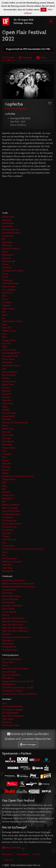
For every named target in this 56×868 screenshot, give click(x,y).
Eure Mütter (7, 593)
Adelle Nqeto (8, 223)
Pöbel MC (7, 464)
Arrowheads (8, 236)
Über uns (8, 860)
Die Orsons (7, 293)
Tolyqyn (6, 536)
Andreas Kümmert (10, 230)
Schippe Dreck (9, 479)
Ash (4, 239)
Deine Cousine (9, 286)
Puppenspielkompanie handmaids (18, 681)
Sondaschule (8, 495)
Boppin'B (6, 258)
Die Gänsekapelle (10, 713)
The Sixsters (8, 530)
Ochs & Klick (8, 435)
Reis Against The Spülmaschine (16, 637)
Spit (4, 502)
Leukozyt (6, 397)
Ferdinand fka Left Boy (12, 321)
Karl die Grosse (9, 381)
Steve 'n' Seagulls (10, 508)
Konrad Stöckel (9, 672)
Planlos (5, 460)
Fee (4, 318)
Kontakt (36, 854)
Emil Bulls (7, 302)
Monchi (5, 615)
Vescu (5, 552)
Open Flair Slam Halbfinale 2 (15, 631)
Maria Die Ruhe (9, 413)
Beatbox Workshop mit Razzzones (18, 583)
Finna (5, 337)
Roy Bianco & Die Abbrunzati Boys (18, 476)
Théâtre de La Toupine (12, 691)
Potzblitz (6, 634)
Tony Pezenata (9, 539)
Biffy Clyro (7, 245)
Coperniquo (7, 280)
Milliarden (7, 419)
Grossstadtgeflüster (11, 353)
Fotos (41, 58)
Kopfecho (6, 391)
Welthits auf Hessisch (12, 562)
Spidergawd (8, 498)
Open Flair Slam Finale (12, 625)
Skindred (6, 492)
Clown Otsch (8, 662)
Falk (4, 312)
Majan (5, 407)
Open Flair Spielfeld (11, 675)
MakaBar (6, 410)
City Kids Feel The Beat (13, 271)
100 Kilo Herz (8, 217)
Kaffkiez (6, 378)
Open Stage (8, 719)
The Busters (8, 517)
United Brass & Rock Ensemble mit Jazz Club (23, 549)
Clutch (5, 277)
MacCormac (8, 403)
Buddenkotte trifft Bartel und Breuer (19, 587)
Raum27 (6, 470)
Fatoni (5, 315)
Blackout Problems (11, 249)
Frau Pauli (6, 343)
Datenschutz (23, 854)
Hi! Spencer (7, 362)
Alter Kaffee (7, 226)
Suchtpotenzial (9, 647)
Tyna (4, 543)
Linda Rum (7, 400)
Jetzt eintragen (28, 744)
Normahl (6, 432)
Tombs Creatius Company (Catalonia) (19, 694)
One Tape (7, 438)
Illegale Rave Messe (11, 366)
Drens (5, 299)
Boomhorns (8, 255)
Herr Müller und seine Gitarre (15, 669)
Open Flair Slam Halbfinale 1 (15, 628)
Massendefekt (8, 416)
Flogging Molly (9, 340)
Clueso (5, 274)
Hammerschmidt (10, 356)
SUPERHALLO (9, 684)
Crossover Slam (9, 590)
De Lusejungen (9, 290)
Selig (4, 486)
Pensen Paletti (9, 448)
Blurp (5, 703)
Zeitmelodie (8, 571)
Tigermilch (7, 533)
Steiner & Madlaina (11, 505)
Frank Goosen (8, 602)
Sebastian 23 (8, 640)
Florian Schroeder (10, 599)
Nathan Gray (8, 429)
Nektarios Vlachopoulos (13, 618)
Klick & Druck (8, 385)
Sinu (4, 489)
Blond (5, 252)
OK (44, 10)
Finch (5, 334)
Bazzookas (7, 242)
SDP (4, 483)
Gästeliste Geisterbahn (12, 606)
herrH (5, 665)
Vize (4, 555)
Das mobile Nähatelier (12, 706)
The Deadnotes (9, 520)
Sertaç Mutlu (8, 644)
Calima (5, 264)
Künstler (8, 58)
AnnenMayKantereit (11, 233)
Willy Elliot (7, 565)
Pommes (6, 467)
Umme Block (8, 546)
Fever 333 (7, 328)
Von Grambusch (9, 558)
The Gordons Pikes (11, 725)
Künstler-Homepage (15, 108)
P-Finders (6, 454)
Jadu (4, 369)
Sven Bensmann (10, 650)
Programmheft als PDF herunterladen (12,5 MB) (28, 49)
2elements (7, 220)
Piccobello (7, 722)
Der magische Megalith (13, 710)
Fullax (5, 347)
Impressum (7, 854)
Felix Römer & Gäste (11, 596)
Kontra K (6, 388)
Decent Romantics (11, 283)
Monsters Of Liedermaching (15, 422)
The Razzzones (9, 527)
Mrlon (5, 426)
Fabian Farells (8, 309)
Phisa (5, 457)
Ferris (4, 324)
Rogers (5, 473)
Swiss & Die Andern (11, 511)
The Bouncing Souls (11, 514)
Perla (4, 451)
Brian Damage (9, 261)
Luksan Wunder (9, 612)
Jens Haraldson (9, 375)
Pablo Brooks (8, 441)
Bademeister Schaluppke (13, 580)
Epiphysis (6, 305)
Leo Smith (7, 394)
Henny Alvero (8, 359)
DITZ (4, 296)
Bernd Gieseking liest (12, 659)
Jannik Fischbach (10, 372)
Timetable (25, 58)
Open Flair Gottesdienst (13, 716)
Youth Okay (7, 568)
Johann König (8, 609)
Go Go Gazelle (9, 350)
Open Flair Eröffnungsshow (15, 621)
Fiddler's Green (9, 331)
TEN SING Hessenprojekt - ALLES (18, 688)
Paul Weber (7, 445)
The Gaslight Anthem (12, 524)
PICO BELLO (8, 678)
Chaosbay (7, 267)
